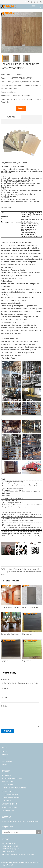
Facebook (25, 2)
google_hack (10, 852)
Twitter (28, 2)
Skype (41, 2)
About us (4, 752)
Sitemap (4, 764)
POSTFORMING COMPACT (10, 794)
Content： (4, 706)
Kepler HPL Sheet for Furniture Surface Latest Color (24, 569)
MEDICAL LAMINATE (8, 791)
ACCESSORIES (6, 801)
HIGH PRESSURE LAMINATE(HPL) (21, 78)
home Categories (7, 761)
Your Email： (5, 697)
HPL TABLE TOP (7, 775)
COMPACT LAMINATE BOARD (11, 798)
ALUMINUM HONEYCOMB (10, 804)
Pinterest (38, 2)
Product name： (6, 680)
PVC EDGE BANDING (8, 810)
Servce (4, 758)
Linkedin (35, 2)
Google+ (31, 2)
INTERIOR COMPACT (8, 782)
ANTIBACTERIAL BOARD (9, 807)
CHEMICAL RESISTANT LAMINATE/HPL (14, 788)
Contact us (5, 755)
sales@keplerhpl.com (13, 849)
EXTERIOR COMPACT (8, 785)
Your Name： (5, 688)
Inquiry (21, 108)
